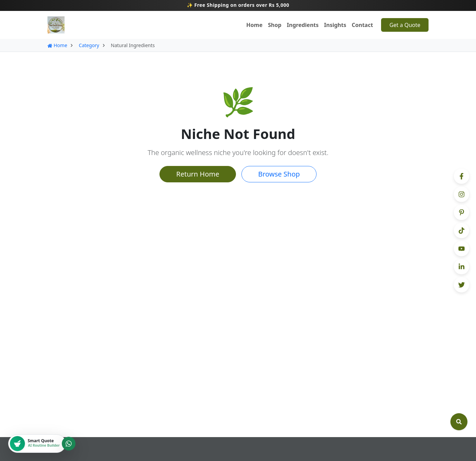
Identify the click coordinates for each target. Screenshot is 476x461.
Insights (335, 25)
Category (89, 45)
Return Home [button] (198, 174)
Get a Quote (405, 25)
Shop (275, 25)
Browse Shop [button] (279, 174)
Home (254, 25)
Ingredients (303, 25)
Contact (362, 25)
